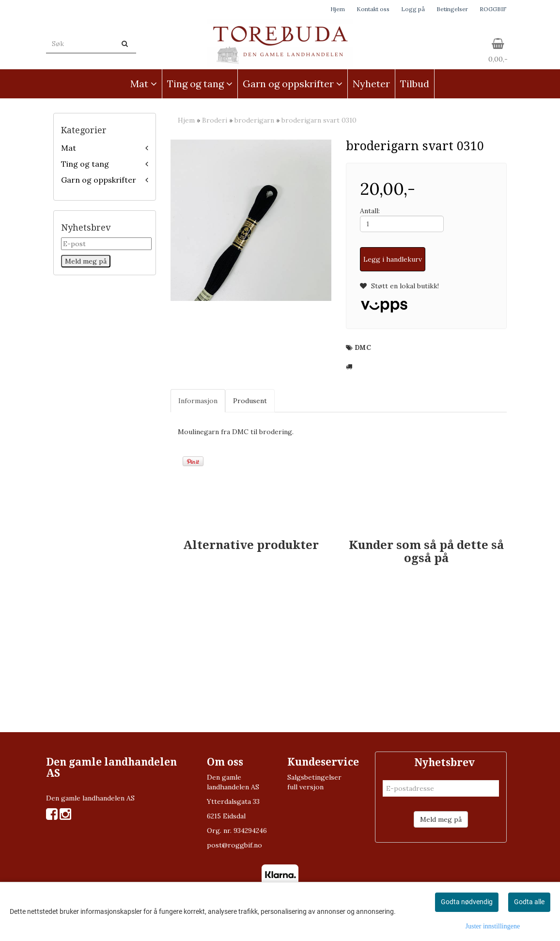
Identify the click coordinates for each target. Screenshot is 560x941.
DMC (363, 348)
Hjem (338, 9)
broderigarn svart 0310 (319, 120)
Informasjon (198, 401)
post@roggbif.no (234, 845)
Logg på (413, 9)
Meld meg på (441, 819)
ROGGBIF (493, 9)
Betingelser (452, 9)
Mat (69, 148)
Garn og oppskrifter (99, 180)
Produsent (250, 401)
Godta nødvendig (467, 902)
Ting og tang (85, 164)
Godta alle (529, 902)
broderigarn (254, 120)
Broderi (215, 120)
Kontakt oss (373, 9)
